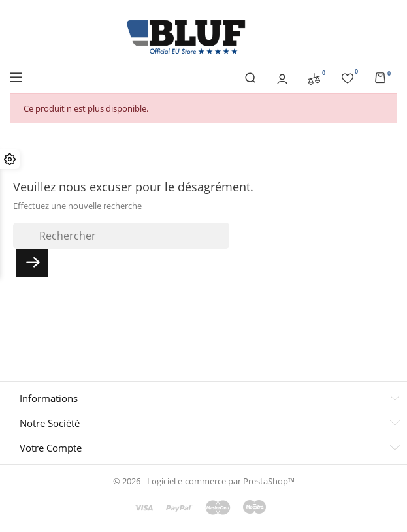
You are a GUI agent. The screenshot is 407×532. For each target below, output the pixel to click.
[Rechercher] (121, 236)
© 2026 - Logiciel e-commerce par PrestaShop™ (204, 481)
